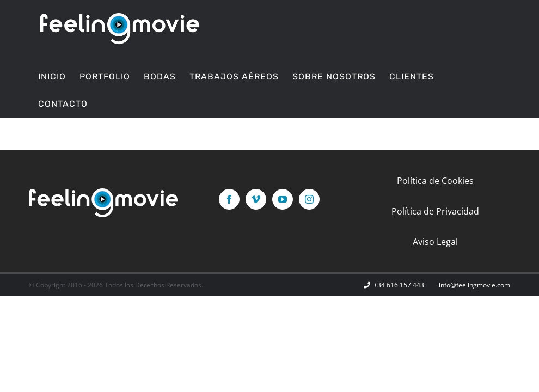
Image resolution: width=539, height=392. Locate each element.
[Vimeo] (256, 199)
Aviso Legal (435, 242)
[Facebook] (229, 199)
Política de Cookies (435, 181)
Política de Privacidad (435, 211)
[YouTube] (283, 199)
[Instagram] (309, 199)
